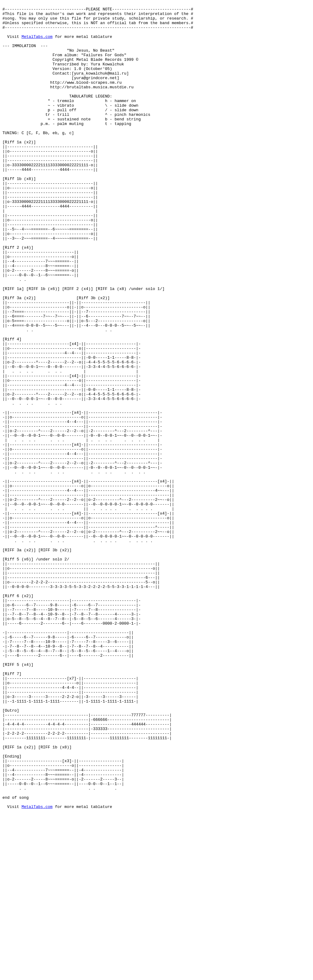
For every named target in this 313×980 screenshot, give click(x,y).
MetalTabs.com (37, 44)
